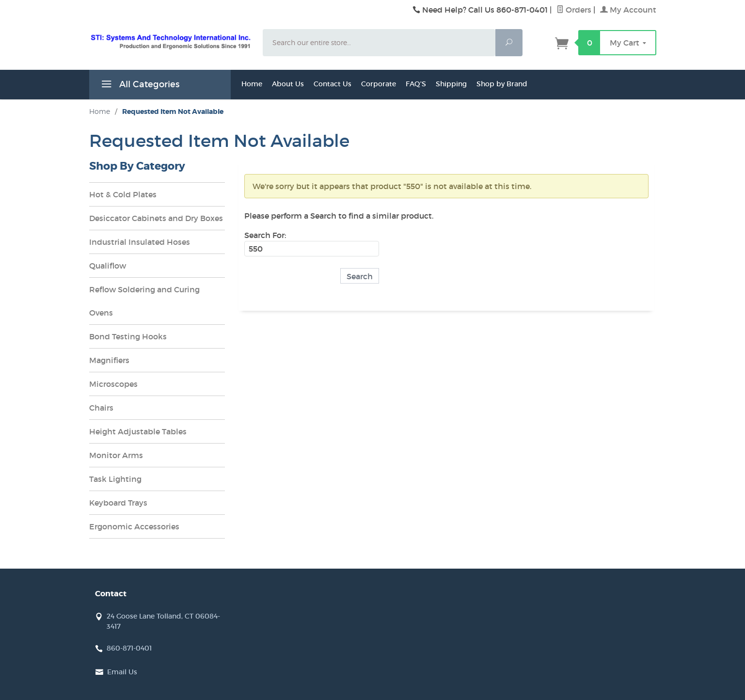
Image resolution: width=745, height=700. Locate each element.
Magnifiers (109, 360)
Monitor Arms (116, 455)
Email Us (122, 672)
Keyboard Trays (118, 503)
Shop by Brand (502, 84)
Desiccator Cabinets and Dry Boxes (156, 218)
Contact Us (333, 84)
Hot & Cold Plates (123, 194)
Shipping (451, 84)
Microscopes (113, 384)
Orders (574, 10)
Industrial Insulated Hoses (140, 242)
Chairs (101, 408)
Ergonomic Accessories (134, 526)
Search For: (265, 235)
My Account (628, 10)
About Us (288, 84)
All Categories (139, 86)
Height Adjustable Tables (138, 431)
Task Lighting (115, 479)
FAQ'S (416, 84)
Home (252, 84)
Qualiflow (108, 266)
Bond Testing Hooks (128, 336)
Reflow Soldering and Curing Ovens (144, 301)
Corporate (379, 84)
